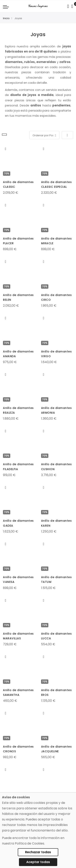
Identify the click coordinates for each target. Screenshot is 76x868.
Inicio (6, 18)
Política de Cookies (30, 843)
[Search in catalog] (68, 6)
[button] (6, 149)
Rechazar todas (38, 852)
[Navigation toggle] (6, 7)
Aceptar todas (38, 862)
